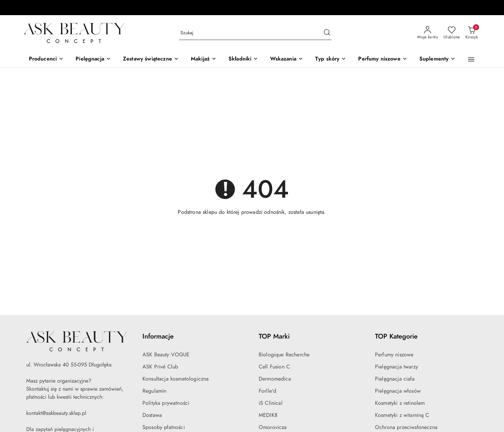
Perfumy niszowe (394, 355)
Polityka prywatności (166, 403)
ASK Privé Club (160, 367)
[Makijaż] (204, 59)
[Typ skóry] (331, 59)
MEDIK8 (268, 415)
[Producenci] (46, 59)
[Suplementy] (437, 59)
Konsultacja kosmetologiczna (176, 379)
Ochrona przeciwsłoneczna (406, 427)
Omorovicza (273, 427)
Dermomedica (275, 379)
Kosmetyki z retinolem (400, 403)
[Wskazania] (286, 59)
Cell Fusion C (274, 367)
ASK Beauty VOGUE (166, 355)
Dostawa (152, 415)
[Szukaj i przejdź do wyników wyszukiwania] (327, 33)
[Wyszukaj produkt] (255, 33)
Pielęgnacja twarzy (396, 367)
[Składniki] (243, 59)
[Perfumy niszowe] (383, 59)
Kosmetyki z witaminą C (402, 415)
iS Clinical (271, 403)
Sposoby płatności (164, 427)
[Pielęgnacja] (93, 59)
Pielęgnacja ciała (395, 379)
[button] (471, 60)
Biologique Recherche (284, 355)
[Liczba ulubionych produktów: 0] (452, 33)
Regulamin (154, 391)
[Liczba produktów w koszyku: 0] (472, 33)
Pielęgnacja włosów (398, 391)
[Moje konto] (428, 33)
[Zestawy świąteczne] (151, 59)
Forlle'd (267, 391)
